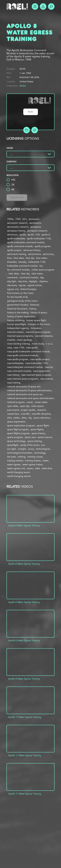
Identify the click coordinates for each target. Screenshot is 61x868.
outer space (37, 406)
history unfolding (16, 320)
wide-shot (47, 468)
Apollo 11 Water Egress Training (25, 717)
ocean (30, 402)
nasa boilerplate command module (25, 367)
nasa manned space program (36, 375)
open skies (13, 406)
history (33, 309)
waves (30, 468)
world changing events (19, 476)
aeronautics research (18, 227)
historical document (17, 309)
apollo (23, 235)
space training (35, 441)
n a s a (49, 344)
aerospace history (16, 231)
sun (43, 445)
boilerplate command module (22, 266)
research (41, 410)
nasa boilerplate (15, 363)
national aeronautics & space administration (29, 390)
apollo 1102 (34, 235)
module (11, 340)
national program (16, 402)
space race (30, 437)
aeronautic (34, 219)
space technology (16, 441)
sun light (12, 449)
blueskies (12, 262)
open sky (25, 406)
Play (31, 112)
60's (25, 219)
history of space (39, 312)
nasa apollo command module (23, 355)
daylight (33, 281)
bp (41, 266)
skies (24, 418)
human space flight (36, 320)
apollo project (14, 250)
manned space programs (20, 336)
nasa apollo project (40, 359)
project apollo (28, 410)
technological (43, 449)
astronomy (48, 254)
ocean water (41, 402)
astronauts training (17, 254)
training (21, 457)
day (42, 277)
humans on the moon (39, 324)
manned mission (15, 332)
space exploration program (21, 425)
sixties (17, 418)
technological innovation (20, 453)
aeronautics (35, 223)
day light (12, 281)
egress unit (13, 289)
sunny (31, 449)
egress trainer (35, 285)
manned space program (38, 332)
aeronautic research (17, 223)
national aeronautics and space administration (30, 398)
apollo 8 (46, 235)
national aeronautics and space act (25, 394)
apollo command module (20, 246)
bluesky (22, 262)
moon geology (24, 340)
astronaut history (32, 250)
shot (9, 418)
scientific (25, 414)
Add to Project (27, 130)
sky (30, 418)
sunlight (22, 449)
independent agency (18, 328)
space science (45, 437)
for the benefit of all (17, 297)
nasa (9, 348)
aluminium (12, 235)
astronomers (34, 254)
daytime (43, 281)
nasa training (14, 383)
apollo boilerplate (16, 238)
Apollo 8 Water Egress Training (24, 525)
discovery (12, 285)
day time (23, 281)
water (46, 461)
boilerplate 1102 (37, 262)
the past (11, 457)
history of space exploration (21, 316)
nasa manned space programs (23, 379)
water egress (14, 464)
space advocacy (42, 418)
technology (40, 453)
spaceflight (13, 445)
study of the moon (30, 445)
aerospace (36, 227)
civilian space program (43, 270)
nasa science (46, 379)
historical (34, 305)
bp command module (18, 270)
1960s (10, 219)
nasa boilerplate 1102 (36, 363)
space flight (43, 425)
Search (51, 6)
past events (13, 410)
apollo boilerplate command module (26, 242)
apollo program (43, 246)
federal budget (28, 289)
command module (29, 277)
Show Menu (35, 6)
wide (37, 468)
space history (38, 433)
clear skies (14, 274)
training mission (15, 461)
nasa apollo (32, 348)
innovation (36, 328)
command (12, 277)
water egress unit (16, 468)
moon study (38, 344)
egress (22, 285)
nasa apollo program (18, 359)
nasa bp (49, 367)
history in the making (18, 312)
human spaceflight (17, 324)
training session (33, 461)
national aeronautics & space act (24, 387)
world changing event (18, 472)
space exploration (16, 422)
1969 (18, 219)
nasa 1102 (19, 348)
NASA (23, 86)
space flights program (18, 433)
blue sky (30, 258)
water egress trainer (33, 464)
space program (15, 437)
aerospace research (37, 231)
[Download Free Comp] (35, 130)
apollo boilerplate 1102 (39, 238)
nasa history (13, 375)
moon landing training (18, 344)
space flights (37, 429)
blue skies (19, 258)
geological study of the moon (22, 301)
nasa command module (19, 371)
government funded (18, 305)
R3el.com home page (18, 6)
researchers (13, 414)
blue (9, 258)
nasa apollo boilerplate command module (28, 351)
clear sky (25, 274)
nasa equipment (41, 371)
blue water (42, 258)
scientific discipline (41, 414)
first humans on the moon (20, 293)
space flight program (18, 429)
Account (43, 6)
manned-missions (44, 336)
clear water (37, 274)
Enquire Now (17, 198)
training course (35, 457)
